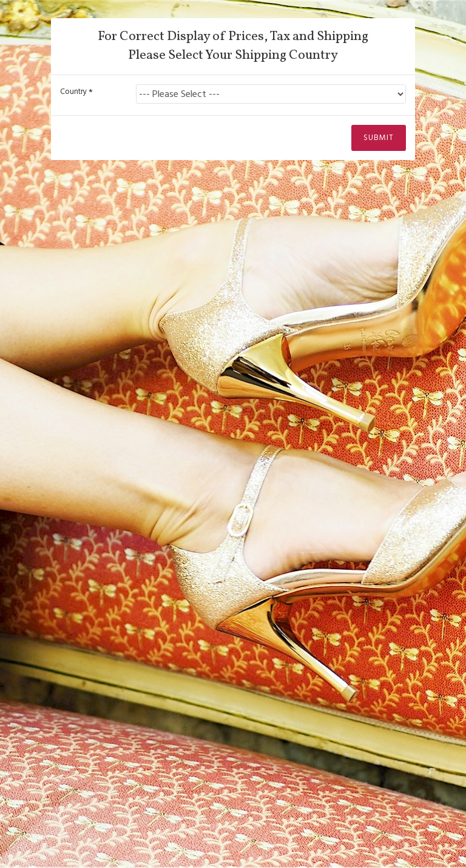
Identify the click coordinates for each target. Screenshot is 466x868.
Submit (379, 141)
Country (73, 92)
